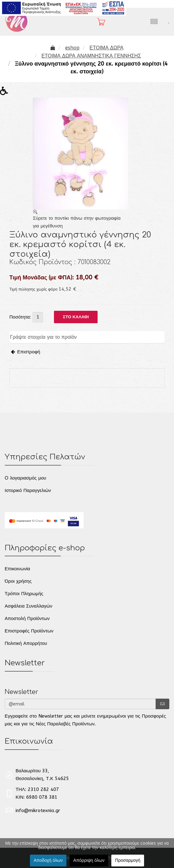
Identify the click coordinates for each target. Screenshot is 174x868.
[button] (6, 93)
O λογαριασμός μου (25, 478)
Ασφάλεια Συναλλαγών (29, 606)
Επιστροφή (26, 352)
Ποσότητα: (20, 317)
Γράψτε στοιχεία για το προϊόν (43, 337)
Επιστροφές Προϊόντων (29, 631)
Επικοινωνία (17, 569)
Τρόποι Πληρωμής (24, 594)
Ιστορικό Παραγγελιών (28, 490)
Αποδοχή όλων (48, 860)
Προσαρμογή (128, 860)
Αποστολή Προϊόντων (27, 618)
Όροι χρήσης (18, 581)
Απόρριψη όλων (89, 860)
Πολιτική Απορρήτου (26, 643)
